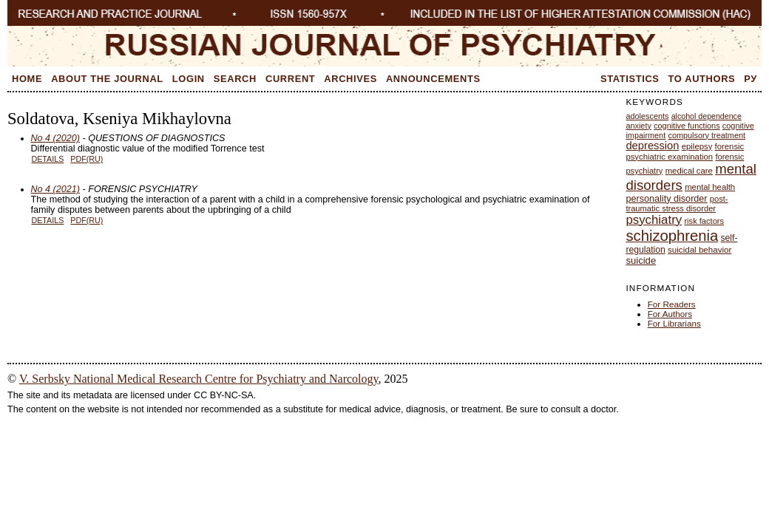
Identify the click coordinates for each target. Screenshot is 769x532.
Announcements (433, 79)
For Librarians (674, 323)
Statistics (630, 79)
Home (27, 79)
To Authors (702, 79)
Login (189, 79)
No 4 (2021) (56, 189)
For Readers (672, 304)
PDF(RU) (87, 159)
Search (235, 79)
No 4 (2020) (56, 138)
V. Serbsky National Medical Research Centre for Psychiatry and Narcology (199, 379)
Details (48, 159)
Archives (350, 79)
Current (290, 79)
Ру (751, 79)
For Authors (670, 314)
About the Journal (107, 79)
